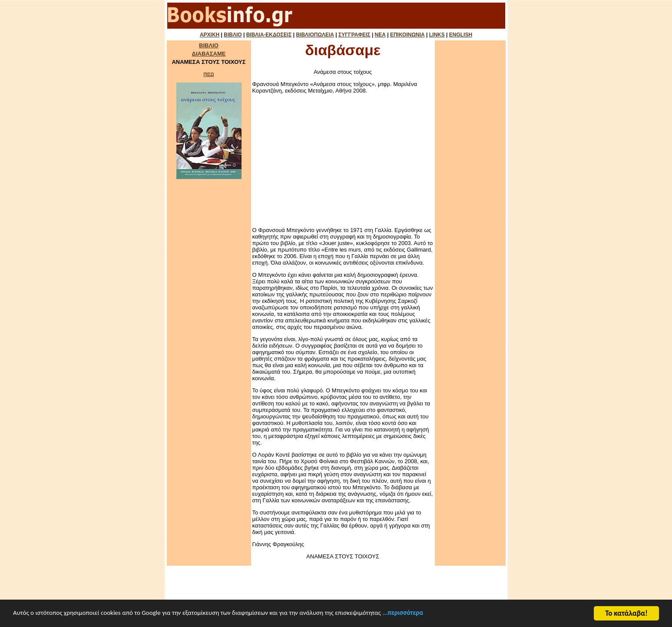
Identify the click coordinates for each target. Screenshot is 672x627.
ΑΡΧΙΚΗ (210, 35)
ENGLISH (461, 35)
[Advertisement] (343, 160)
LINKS (437, 35)
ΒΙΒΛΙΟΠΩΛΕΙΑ (315, 35)
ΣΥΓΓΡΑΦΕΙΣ (354, 35)
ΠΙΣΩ (209, 75)
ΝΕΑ (380, 35)
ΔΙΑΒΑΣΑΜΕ (209, 54)
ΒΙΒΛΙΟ (233, 35)
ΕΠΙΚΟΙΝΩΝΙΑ (407, 35)
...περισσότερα (454, 622)
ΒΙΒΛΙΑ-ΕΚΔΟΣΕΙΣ (269, 35)
